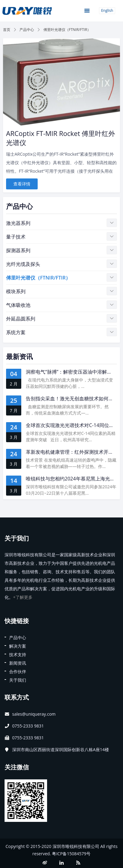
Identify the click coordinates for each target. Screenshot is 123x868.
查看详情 (22, 184)
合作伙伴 (18, 671)
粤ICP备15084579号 (71, 854)
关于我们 (18, 680)
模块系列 (16, 291)
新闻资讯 (18, 663)
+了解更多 (23, 597)
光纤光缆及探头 (23, 264)
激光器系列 (18, 223)
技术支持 (18, 654)
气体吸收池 (18, 305)
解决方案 (18, 646)
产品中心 (27, 30)
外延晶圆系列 (21, 319)
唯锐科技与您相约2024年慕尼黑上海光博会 (73, 479)
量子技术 (16, 237)
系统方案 (16, 332)
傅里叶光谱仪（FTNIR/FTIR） (38, 278)
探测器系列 (18, 250)
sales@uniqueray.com (34, 714)
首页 (7, 30)
